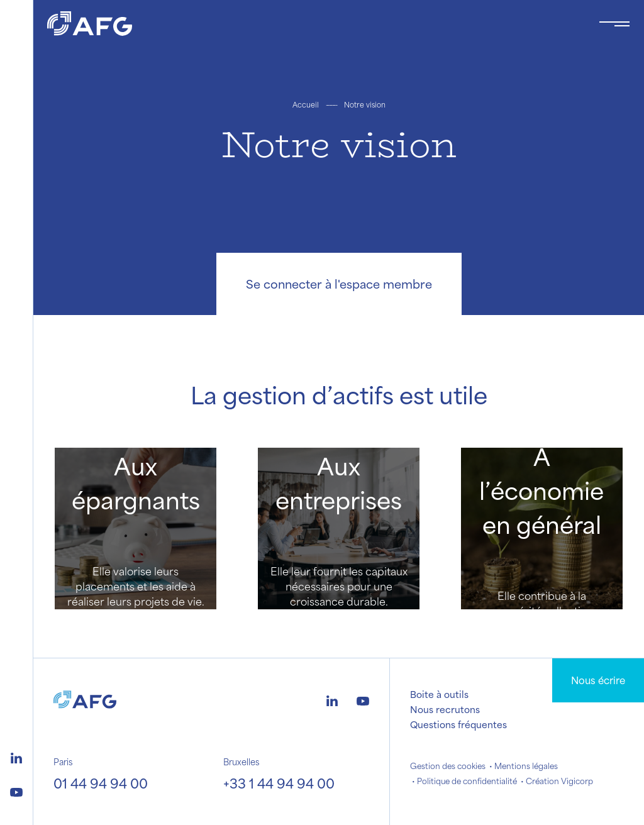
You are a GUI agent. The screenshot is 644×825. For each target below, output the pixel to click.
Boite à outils (439, 694)
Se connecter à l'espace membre (339, 284)
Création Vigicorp (559, 781)
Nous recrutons (445, 709)
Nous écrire (598, 680)
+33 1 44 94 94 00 (279, 783)
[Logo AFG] (313, 24)
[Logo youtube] (16, 790)
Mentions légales (526, 766)
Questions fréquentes (458, 724)
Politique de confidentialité (467, 781)
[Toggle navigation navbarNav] (614, 24)
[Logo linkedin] (16, 756)
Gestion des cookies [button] (448, 766)
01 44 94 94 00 (101, 783)
